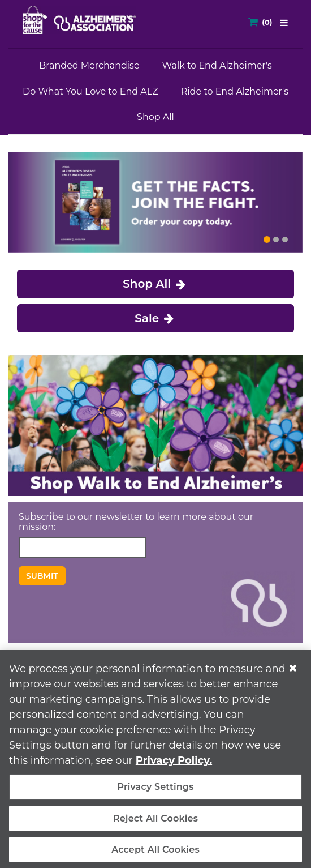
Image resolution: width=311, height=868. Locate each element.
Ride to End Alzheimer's (235, 91)
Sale (155, 318)
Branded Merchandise (89, 65)
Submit (42, 576)
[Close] (293, 668)
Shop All (155, 117)
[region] (155, 759)
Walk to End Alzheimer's (217, 65)
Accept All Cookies (155, 850)
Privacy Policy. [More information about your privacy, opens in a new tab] (174, 760)
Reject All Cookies (155, 818)
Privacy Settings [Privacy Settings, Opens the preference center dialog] (155, 787)
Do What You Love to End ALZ (90, 91)
